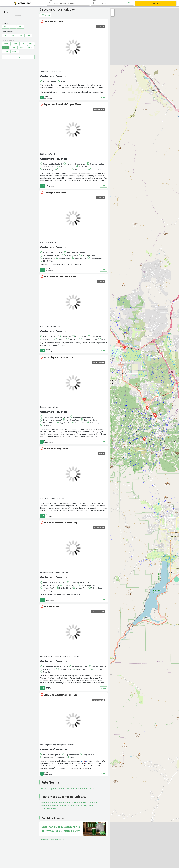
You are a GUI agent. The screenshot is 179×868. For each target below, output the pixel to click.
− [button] (113, 15)
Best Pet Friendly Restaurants (85, 806)
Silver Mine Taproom (56, 449)
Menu (103, 97)
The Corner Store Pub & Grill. (60, 277)
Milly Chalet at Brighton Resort (62, 695)
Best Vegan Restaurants (84, 803)
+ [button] (113, 11)
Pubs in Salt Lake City (68, 788)
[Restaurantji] (23, 3)
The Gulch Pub (52, 607)
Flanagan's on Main (55, 193)
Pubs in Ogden (48, 788)
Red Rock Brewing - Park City (61, 523)
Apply (18, 57)
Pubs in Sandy (87, 788)
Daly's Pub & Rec (53, 22)
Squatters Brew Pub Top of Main (62, 104)
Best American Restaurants (55, 806)
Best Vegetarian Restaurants (56, 803)
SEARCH (156, 3)
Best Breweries (49, 809)
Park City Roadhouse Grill (59, 357)
